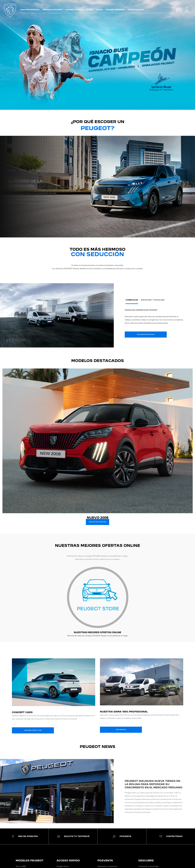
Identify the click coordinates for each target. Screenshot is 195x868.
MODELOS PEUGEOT (30, 860)
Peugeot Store (63, 866)
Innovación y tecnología (148, 866)
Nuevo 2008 (21, 866)
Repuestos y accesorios (107, 866)
